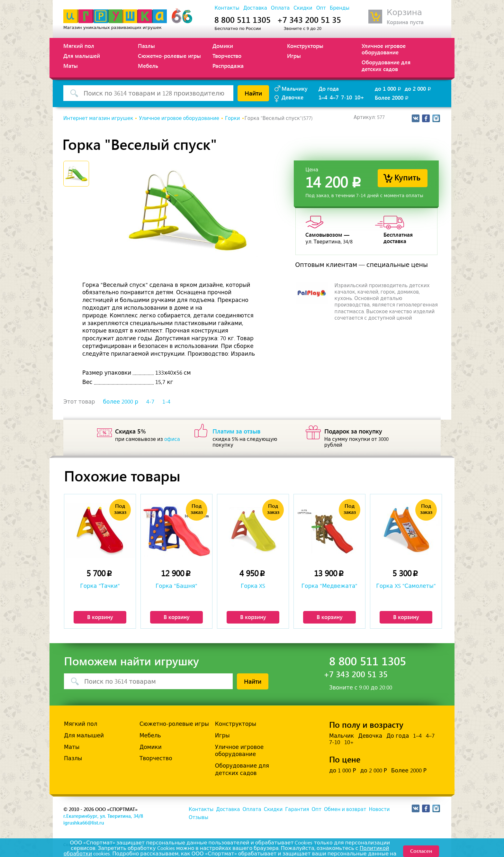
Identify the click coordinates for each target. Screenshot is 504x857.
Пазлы (146, 46)
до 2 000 (418, 88)
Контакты (227, 8)
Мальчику (295, 88)
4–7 (334, 97)
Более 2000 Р (409, 770)
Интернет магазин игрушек (98, 118)
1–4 (323, 97)
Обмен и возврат (345, 809)
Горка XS (253, 586)
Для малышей (82, 56)
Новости (379, 809)
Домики (223, 46)
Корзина (404, 12)
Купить (407, 177)
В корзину (100, 617)
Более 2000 (392, 97)
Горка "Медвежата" (330, 586)
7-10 (346, 97)
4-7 (150, 402)
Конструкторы (305, 46)
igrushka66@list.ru (84, 823)
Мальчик (342, 736)
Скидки (303, 8)
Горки (233, 118)
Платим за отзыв (237, 431)
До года (329, 88)
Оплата (280, 8)
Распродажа (228, 66)
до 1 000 (388, 88)
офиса (172, 439)
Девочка (370, 736)
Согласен (421, 851)
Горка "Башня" (176, 586)
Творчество (227, 56)
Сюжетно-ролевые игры (169, 56)
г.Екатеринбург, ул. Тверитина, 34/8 (103, 816)
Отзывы (198, 817)
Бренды (340, 8)
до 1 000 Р (342, 770)
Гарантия (297, 809)
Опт (321, 8)
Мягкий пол (79, 46)
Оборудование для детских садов (386, 65)
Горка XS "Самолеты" (406, 586)
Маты (71, 66)
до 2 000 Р (373, 770)
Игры (294, 56)
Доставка (255, 8)
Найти (253, 93)
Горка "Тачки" (100, 586)
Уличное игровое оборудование (384, 49)
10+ (359, 97)
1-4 (166, 402)
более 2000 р (121, 402)
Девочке (292, 97)
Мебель (148, 66)
